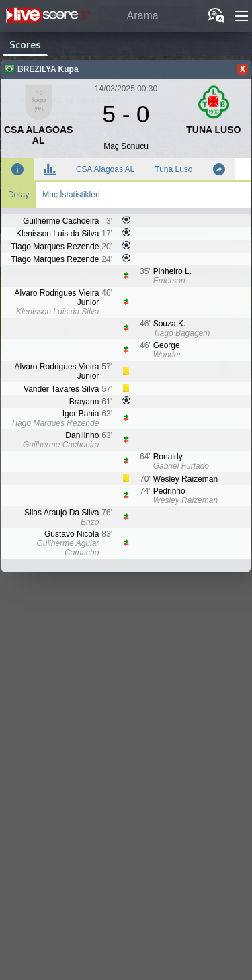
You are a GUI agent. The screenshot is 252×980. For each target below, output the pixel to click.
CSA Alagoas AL (105, 169)
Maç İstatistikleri (71, 195)
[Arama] (148, 16)
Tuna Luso (173, 169)
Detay (18, 195)
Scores (25, 44)
